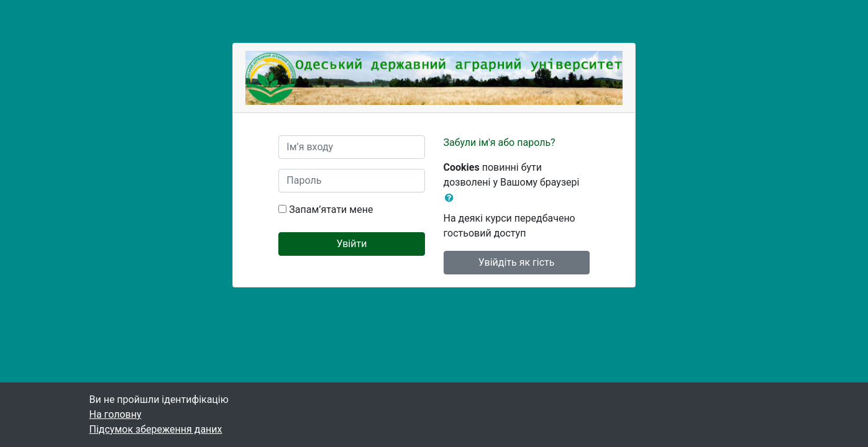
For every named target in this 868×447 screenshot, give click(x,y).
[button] (452, 198)
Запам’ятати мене (331, 210)
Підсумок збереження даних (156, 429)
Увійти (351, 244)
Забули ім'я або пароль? (500, 142)
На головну (116, 414)
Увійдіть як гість (517, 262)
